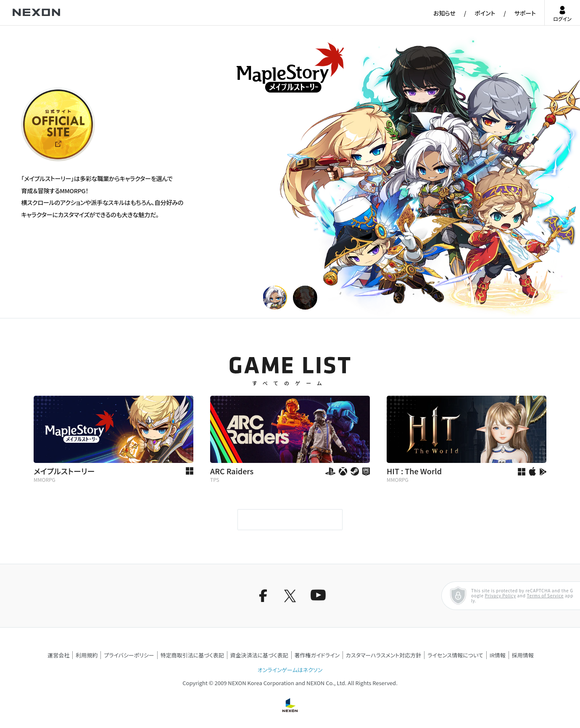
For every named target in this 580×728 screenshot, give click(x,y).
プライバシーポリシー (129, 655)
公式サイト (37, 160)
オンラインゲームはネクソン (290, 670)
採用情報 (523, 655)
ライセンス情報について (455, 655)
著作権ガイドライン (317, 655)
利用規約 (87, 655)
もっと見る (290, 520)
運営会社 (58, 655)
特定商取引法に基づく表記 (192, 655)
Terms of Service (545, 595)
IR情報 (498, 655)
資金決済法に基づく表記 (259, 655)
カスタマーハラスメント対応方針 (384, 655)
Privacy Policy (501, 595)
